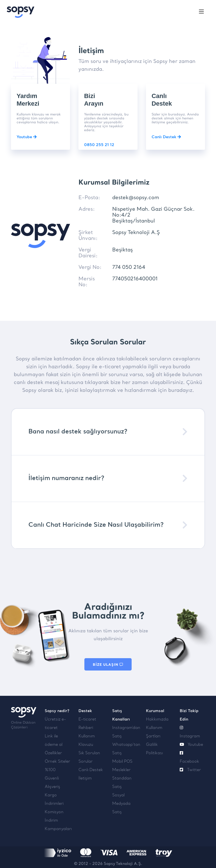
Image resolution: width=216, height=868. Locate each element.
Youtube (27, 137)
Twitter (190, 770)
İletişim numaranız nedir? (66, 479)
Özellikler (53, 753)
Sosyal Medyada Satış (121, 804)
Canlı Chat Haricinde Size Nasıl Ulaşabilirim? (96, 525)
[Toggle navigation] (201, 12)
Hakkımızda (157, 720)
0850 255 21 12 (99, 145)
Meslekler (121, 770)
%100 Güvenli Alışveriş (52, 779)
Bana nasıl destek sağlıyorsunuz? (78, 432)
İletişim (85, 779)
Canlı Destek (166, 137)
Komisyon (54, 812)
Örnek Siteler (57, 762)
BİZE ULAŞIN (108, 664)
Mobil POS (122, 762)
